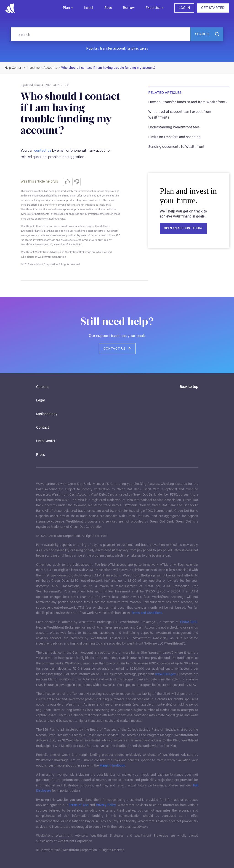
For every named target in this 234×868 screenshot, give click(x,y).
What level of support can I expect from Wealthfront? (180, 115)
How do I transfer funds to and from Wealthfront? (188, 102)
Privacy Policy (106, 805)
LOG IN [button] (184, 8)
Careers (42, 387)
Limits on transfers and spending (174, 137)
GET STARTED (213, 8)
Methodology (47, 414)
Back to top (189, 387)
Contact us (117, 349)
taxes (144, 48)
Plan (66, 8)
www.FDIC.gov (165, 674)
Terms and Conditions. (147, 613)
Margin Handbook (112, 766)
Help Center (46, 441)
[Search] (101, 34)
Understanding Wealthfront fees (174, 127)
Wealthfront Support (13, 68)
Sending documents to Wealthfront (176, 147)
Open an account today (183, 228)
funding (132, 48)
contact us (43, 151)
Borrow (129, 8)
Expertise (153, 8)
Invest (89, 8)
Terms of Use (79, 805)
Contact (43, 428)
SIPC (194, 622)
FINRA (185, 622)
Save (108, 8)
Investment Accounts (42, 68)
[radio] (67, 182)
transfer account (113, 48)
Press (40, 455)
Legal (40, 400)
